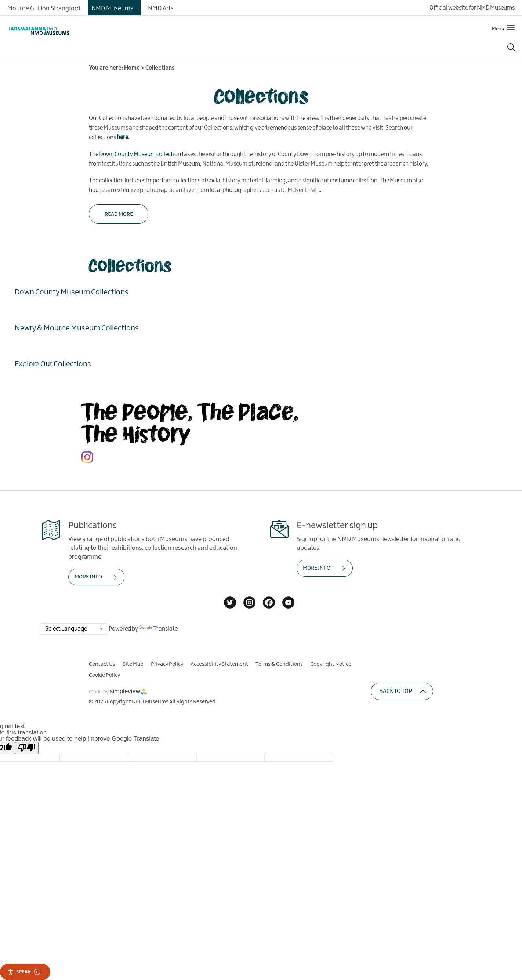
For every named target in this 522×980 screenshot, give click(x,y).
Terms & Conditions (279, 664)
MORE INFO (88, 577)
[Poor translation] (27, 748)
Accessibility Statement (219, 664)
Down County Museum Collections (72, 292)
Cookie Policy (104, 675)
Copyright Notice (331, 664)
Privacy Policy (167, 664)
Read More (119, 214)
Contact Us (102, 664)
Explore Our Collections (53, 364)
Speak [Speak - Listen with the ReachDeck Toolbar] (24, 972)
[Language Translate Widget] (74, 629)
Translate (158, 629)
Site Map (133, 664)
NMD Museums (112, 8)
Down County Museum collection (140, 154)
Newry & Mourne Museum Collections (77, 328)
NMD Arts (161, 8)
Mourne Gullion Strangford (44, 8)
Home (132, 68)
